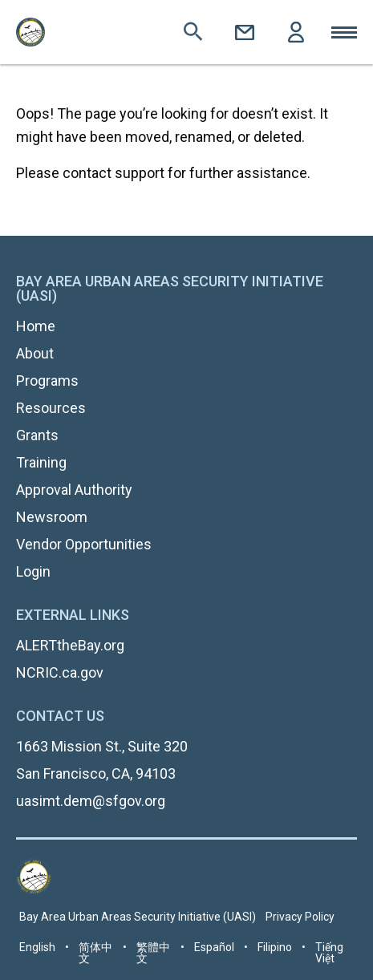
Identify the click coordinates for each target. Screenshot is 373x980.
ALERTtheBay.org (70, 645)
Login (296, 32)
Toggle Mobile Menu (344, 32)
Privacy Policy (300, 917)
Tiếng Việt (329, 953)
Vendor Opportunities (84, 544)
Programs (47, 381)
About (35, 353)
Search (193, 32)
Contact (245, 32)
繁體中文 (153, 953)
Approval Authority (74, 490)
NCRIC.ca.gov (60, 672)
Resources (51, 408)
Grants (37, 435)
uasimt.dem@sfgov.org (91, 801)
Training (41, 462)
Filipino (275, 947)
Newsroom (52, 517)
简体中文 (95, 953)
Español (214, 947)
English (37, 947)
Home (36, 326)
